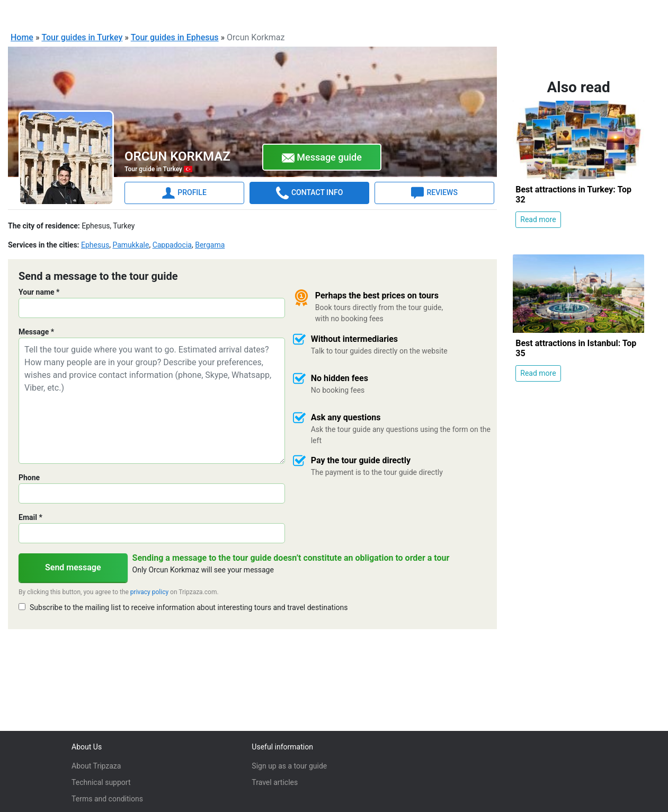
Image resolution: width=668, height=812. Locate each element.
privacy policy (149, 592)
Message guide (322, 157)
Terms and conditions (107, 799)
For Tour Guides (581, 13)
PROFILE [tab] (184, 192)
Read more (538, 219)
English (511, 14)
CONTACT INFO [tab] (309, 192)
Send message (73, 567)
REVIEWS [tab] (434, 192)
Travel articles (275, 782)
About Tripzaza (96, 766)
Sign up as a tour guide (289, 766)
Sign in (634, 13)
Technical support (101, 782)
